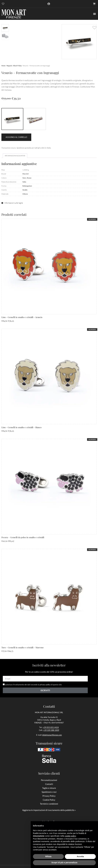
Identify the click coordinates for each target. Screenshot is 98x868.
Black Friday (18, 66)
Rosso (29, 178)
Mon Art (26, 174)
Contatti (49, 784)
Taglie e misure (49, 788)
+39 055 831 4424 (51, 727)
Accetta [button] (80, 856)
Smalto (25, 190)
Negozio (9, 66)
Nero (24, 178)
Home (3, 66)
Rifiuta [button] (48, 856)
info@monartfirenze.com (52, 735)
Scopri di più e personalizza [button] (64, 863)
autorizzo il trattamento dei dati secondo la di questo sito (33, 685)
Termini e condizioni (49, 804)
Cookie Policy (49, 800)
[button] (94, 14)
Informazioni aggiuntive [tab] (15, 156)
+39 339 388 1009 (51, 730)
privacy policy (45, 685)
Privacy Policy (49, 796)
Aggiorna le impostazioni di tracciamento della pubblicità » (49, 810)
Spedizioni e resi (49, 792)
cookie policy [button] (70, 836)
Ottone (25, 194)
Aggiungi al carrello (16, 137)
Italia (24, 182)
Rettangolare (27, 186)
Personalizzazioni (49, 780)
